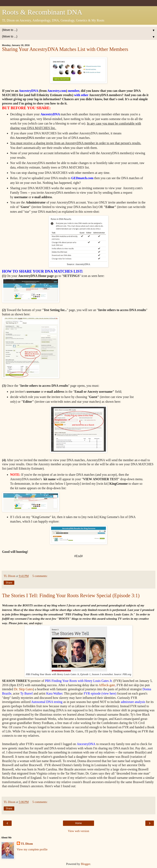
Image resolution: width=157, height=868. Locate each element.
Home (78, 823)
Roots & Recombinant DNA (42, 12)
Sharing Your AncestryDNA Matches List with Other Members (65, 49)
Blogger (85, 864)
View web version (78, 831)
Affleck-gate (107, 685)
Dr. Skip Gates (23, 689)
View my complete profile (32, 849)
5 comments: (40, 576)
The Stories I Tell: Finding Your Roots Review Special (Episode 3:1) (71, 595)
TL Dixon (27, 844)
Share (9, 583)
